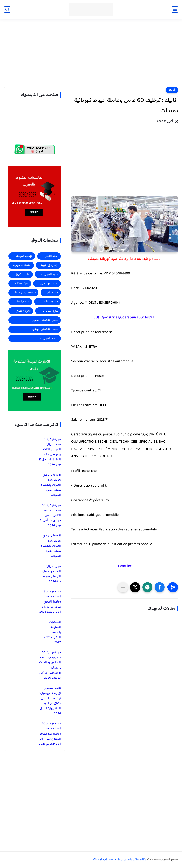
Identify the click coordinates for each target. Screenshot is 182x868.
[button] (160, 587)
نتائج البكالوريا (50, 311)
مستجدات (52, 293)
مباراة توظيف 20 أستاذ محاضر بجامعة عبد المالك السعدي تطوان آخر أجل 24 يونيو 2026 (50, 734)
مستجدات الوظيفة (25, 293)
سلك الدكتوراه (22, 274)
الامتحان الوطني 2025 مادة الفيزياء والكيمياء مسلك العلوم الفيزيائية (51, 546)
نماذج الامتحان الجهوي (45, 320)
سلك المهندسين (49, 283)
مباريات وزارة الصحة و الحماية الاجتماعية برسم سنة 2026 (51, 574)
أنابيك (172, 90)
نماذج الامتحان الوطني (45, 329)
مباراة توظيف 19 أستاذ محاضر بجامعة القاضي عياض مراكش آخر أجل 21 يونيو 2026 (50, 602)
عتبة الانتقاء (22, 283)
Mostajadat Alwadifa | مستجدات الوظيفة (120, 860)
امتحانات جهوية (22, 265)
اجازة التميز (52, 256)
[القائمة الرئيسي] (175, 9)
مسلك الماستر (50, 302)
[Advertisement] (91, 55)
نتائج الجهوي (23, 311)
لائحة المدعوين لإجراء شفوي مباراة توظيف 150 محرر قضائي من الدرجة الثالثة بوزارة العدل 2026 (50, 701)
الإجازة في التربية (49, 265)
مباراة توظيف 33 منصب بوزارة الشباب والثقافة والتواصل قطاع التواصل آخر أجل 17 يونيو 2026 (50, 452)
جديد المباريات (50, 274)
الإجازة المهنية (24, 256)
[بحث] (7, 9)
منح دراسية (23, 302)
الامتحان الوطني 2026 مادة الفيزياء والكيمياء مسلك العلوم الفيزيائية (51, 485)
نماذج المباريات (49, 338)
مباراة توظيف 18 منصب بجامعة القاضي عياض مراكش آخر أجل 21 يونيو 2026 (50, 515)
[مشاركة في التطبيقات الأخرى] (123, 587)
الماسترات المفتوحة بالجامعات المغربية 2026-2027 (52, 632)
